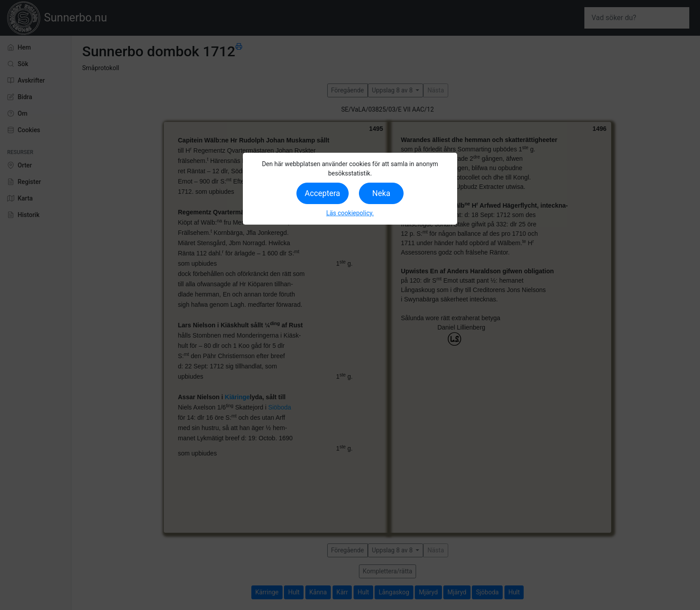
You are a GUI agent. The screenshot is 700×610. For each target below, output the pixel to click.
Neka (381, 193)
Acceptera (323, 193)
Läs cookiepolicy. (350, 213)
